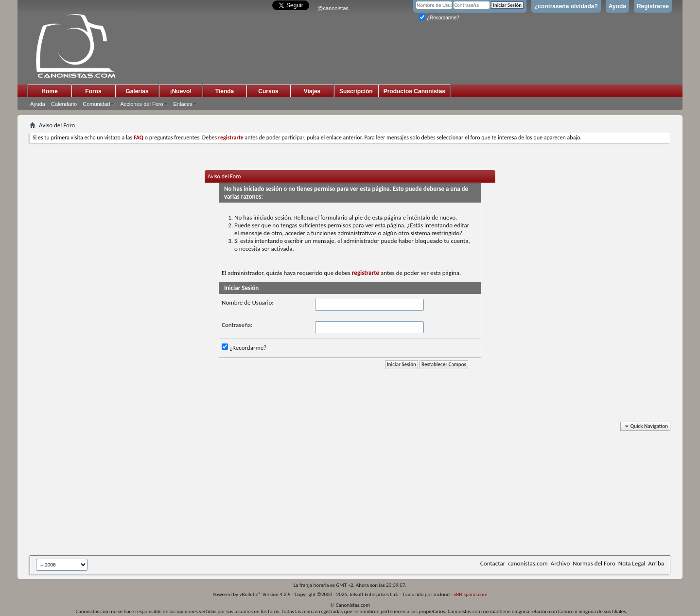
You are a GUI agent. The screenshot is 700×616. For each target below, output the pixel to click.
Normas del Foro (594, 563)
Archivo (560, 563)
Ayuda (617, 6)
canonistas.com (528, 563)
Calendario (64, 104)
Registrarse (653, 6)
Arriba (656, 563)
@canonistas (333, 8)
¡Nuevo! (181, 91)
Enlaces (183, 104)
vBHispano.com (470, 594)
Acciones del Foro (141, 104)
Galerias (137, 91)
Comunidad (96, 104)
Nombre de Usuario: (248, 302)
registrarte (366, 273)
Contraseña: (237, 325)
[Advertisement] (268, 490)
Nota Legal (632, 563)
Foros (93, 91)
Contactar (493, 563)
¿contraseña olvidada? (566, 6)
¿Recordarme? (439, 18)
